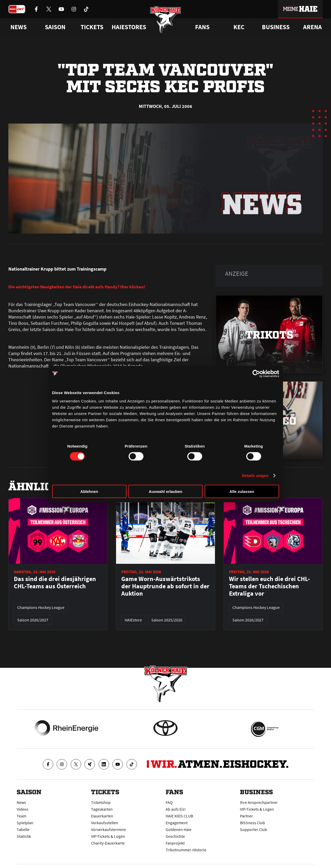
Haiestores (129, 27)
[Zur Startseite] (165, 22)
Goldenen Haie (179, 829)
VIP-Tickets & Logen (108, 836)
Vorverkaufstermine (109, 829)
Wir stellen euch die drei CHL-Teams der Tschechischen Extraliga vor (269, 586)
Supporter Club (254, 829)
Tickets (92, 27)
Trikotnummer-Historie (186, 850)
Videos (23, 809)
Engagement (177, 823)
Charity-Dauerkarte (108, 843)
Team (22, 816)
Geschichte (175, 836)
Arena (312, 27)
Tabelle (23, 829)
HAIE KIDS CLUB (179, 816)
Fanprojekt (175, 843)
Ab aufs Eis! (176, 809)
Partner (246, 816)
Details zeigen (255, 476)
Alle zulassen (242, 491)
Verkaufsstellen (105, 823)
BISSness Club (252, 823)
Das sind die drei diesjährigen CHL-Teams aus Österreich (55, 583)
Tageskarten (102, 809)
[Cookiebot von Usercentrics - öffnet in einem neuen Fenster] (256, 374)
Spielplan (25, 823)
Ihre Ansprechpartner (259, 802)
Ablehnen (89, 491)
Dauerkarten (102, 816)
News (21, 802)
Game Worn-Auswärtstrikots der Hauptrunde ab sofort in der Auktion (165, 586)
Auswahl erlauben (165, 491)
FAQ (169, 802)
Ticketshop (101, 802)
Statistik (24, 836)
